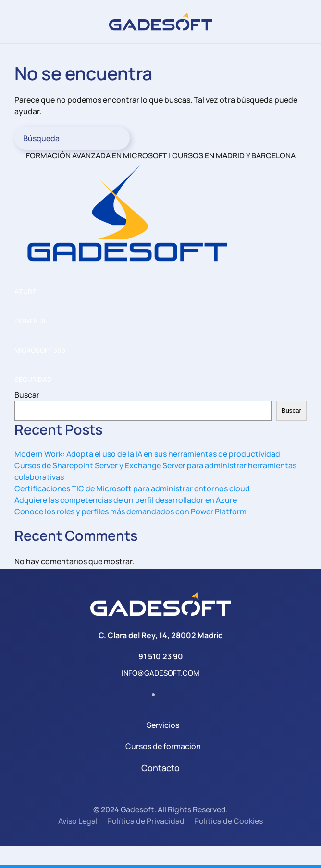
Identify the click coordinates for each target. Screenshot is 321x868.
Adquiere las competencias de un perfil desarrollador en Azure (126, 500)
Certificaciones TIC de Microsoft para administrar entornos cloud (132, 488)
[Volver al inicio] (160, 22)
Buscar (27, 395)
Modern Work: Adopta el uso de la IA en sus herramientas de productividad (147, 454)
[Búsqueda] (72, 138)
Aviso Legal (78, 821)
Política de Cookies (228, 821)
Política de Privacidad (146, 821)
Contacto (160, 768)
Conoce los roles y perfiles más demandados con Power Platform (130, 511)
